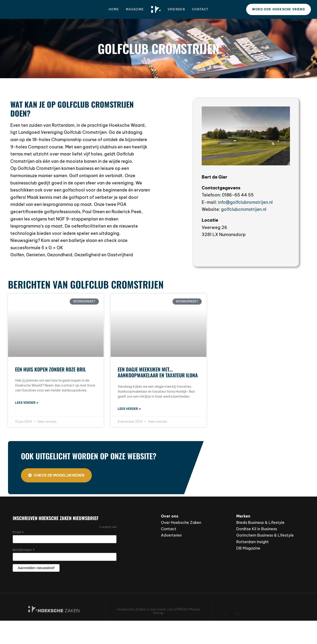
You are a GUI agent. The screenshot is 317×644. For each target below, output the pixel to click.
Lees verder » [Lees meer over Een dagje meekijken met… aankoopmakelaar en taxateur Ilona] (129, 409)
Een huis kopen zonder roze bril (50, 369)
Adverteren (171, 535)
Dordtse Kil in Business (257, 529)
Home (114, 9)
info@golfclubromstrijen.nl (245, 202)
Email (18, 532)
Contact (200, 9)
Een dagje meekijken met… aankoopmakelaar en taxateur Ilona (158, 372)
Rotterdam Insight (253, 542)
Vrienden (176, 9)
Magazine (135, 9)
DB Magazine (248, 548)
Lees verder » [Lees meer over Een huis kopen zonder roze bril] (27, 403)
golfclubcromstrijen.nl (244, 209)
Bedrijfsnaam (24, 550)
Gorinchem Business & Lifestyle (265, 535)
